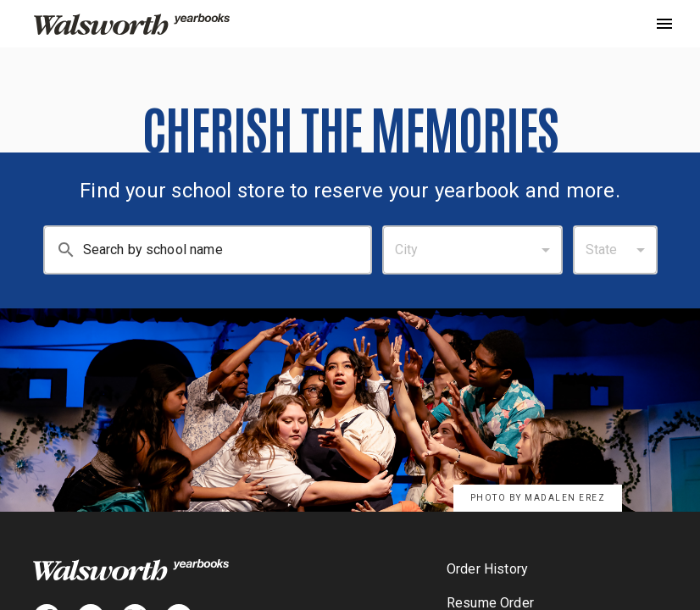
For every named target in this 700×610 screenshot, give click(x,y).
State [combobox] (602, 250)
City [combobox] (407, 250)
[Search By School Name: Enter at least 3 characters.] (227, 250)
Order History (487, 569)
